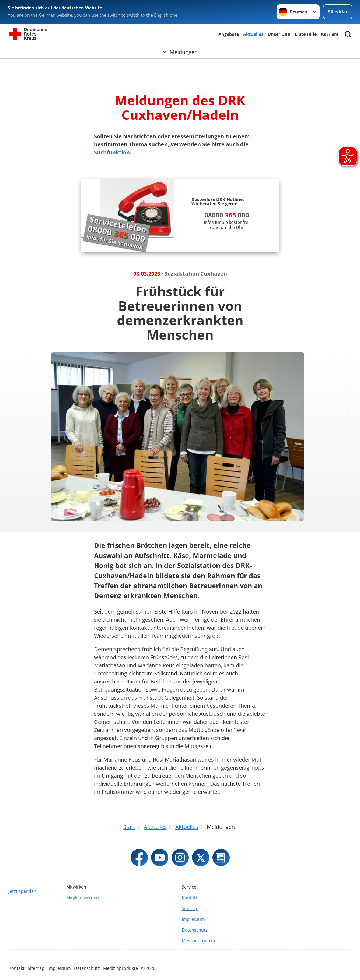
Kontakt (190, 898)
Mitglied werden (83, 898)
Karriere (330, 34)
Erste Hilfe (306, 34)
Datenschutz (195, 930)
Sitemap (190, 908)
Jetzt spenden (22, 891)
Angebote (229, 34)
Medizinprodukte (199, 941)
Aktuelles (253, 34)
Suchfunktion (112, 152)
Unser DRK (279, 34)
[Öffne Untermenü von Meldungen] (180, 52)
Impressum (193, 919)
